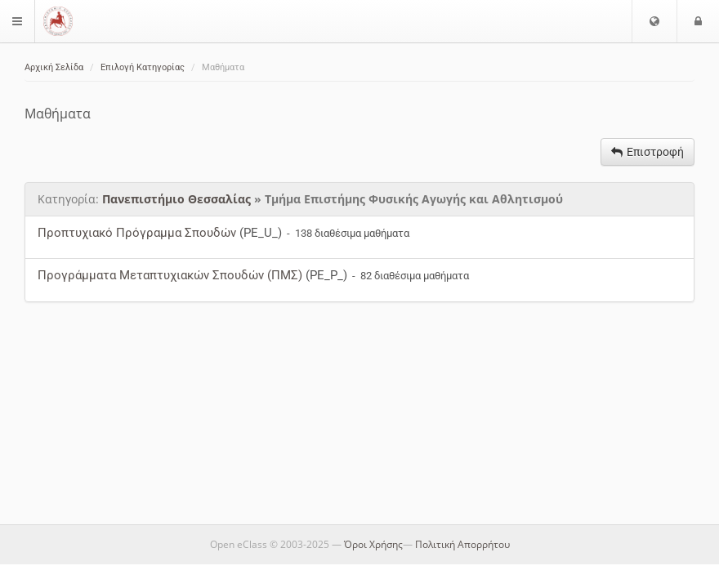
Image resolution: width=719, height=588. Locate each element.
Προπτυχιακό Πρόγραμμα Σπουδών (137, 233)
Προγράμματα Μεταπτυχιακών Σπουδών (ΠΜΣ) (170, 275)
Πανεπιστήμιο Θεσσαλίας (176, 199)
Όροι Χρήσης (373, 544)
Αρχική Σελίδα (54, 67)
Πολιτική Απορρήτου (462, 544)
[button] (654, 21)
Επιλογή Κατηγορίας (143, 67)
